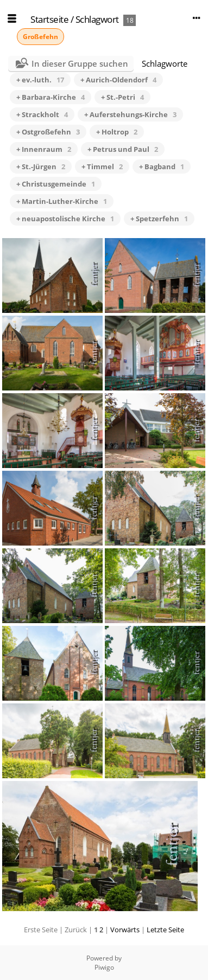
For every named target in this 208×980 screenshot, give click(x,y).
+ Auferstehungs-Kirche (130, 114)
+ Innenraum (44, 149)
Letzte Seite (165, 930)
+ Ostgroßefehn (48, 132)
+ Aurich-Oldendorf (118, 80)
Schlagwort (97, 19)
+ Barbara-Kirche (51, 97)
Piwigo (104, 967)
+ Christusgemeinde (56, 184)
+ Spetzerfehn (159, 219)
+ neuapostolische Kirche (65, 219)
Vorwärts (125, 930)
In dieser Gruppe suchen (80, 63)
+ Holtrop (117, 132)
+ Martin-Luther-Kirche (62, 201)
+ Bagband (162, 166)
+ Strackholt (42, 114)
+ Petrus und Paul (123, 149)
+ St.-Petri (122, 97)
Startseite (49, 19)
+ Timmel (102, 166)
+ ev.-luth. (40, 80)
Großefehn (40, 37)
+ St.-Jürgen (41, 166)
